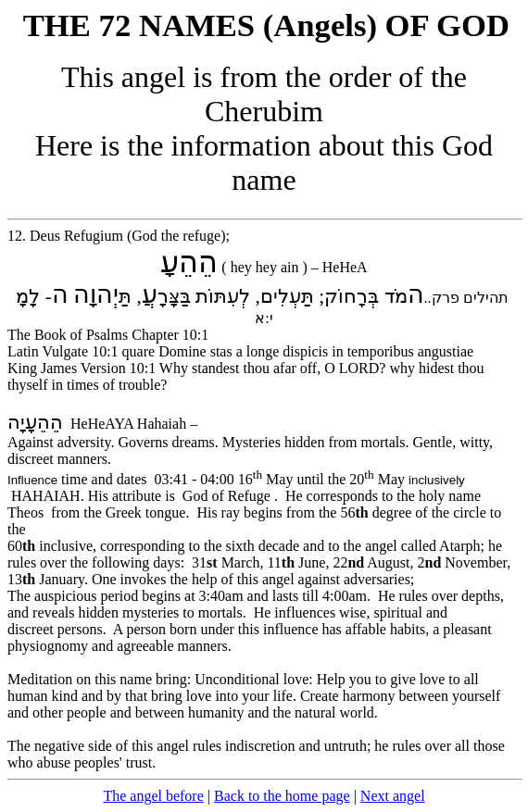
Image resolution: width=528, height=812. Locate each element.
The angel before (153, 796)
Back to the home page (282, 796)
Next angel (393, 796)
